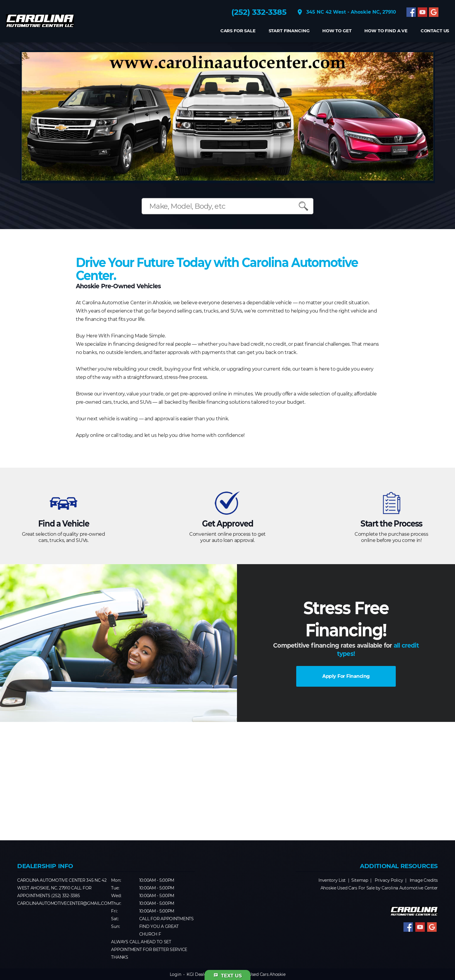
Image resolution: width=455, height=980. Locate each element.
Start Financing (289, 31)
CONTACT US (435, 31)
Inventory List (332, 880)
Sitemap (360, 880)
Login (176, 974)
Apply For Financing (346, 676)
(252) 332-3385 (259, 12)
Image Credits (424, 880)
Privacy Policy (389, 880)
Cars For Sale (238, 31)
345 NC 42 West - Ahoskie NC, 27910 (346, 12)
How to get (337, 31)
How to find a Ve (386, 31)
